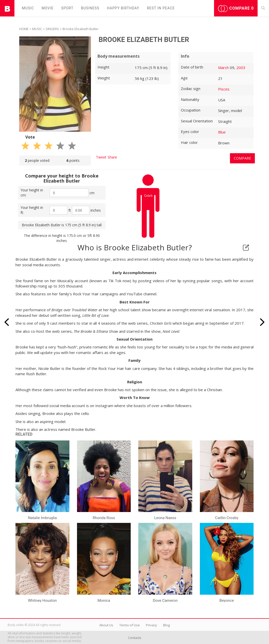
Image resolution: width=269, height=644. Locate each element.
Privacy (151, 625)
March (223, 68)
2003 (241, 68)
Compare (236, 9)
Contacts (135, 638)
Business (90, 8)
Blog (166, 625)
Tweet (101, 157)
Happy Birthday (123, 8)
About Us (106, 625)
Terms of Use (130, 625)
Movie (47, 8)
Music (28, 8)
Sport (67, 8)
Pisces (224, 89)
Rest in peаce (161, 8)
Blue (222, 132)
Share (112, 157)
